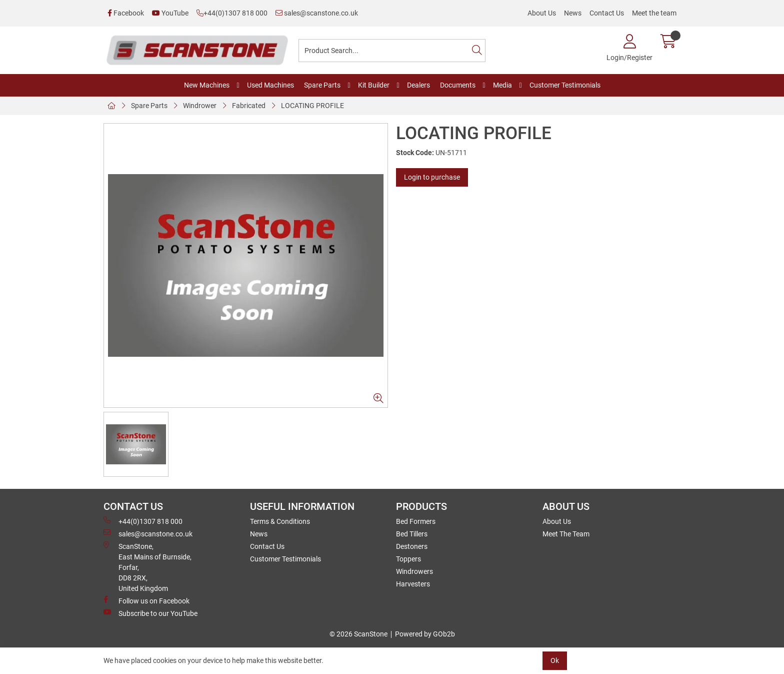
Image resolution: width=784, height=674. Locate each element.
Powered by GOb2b (425, 634)
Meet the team (654, 13)
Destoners (412, 546)
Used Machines (270, 85)
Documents (458, 85)
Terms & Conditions (280, 521)
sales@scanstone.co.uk (317, 13)
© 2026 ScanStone (358, 634)
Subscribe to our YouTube (150, 613)
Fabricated (249, 106)
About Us (542, 13)
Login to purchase (432, 177)
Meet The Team (566, 534)
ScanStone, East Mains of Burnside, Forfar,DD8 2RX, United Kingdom (147, 567)
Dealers (418, 85)
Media (502, 85)
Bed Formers (416, 521)
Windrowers (414, 571)
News (573, 13)
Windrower (200, 106)
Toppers (408, 559)
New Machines (207, 85)
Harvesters (413, 584)
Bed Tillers (412, 534)
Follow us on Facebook (146, 600)
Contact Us (607, 13)
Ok (555, 660)
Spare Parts (322, 85)
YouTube (170, 13)
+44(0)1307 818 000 (232, 13)
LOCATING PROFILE (312, 106)
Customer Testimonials (565, 85)
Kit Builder (374, 85)
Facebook (126, 13)
